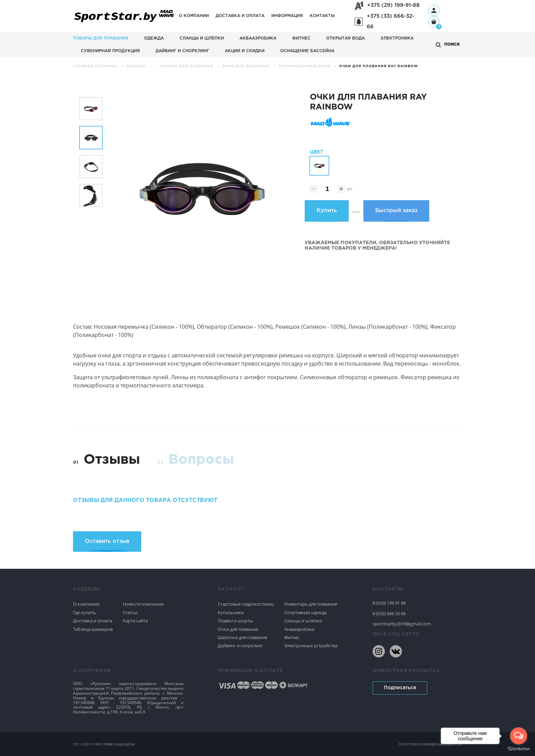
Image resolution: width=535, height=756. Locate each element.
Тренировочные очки (305, 66)
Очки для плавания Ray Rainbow (379, 66)
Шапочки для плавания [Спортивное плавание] (242, 637)
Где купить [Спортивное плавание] (84, 612)
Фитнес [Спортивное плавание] (292, 637)
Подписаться (400, 688)
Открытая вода (345, 38)
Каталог (137, 66)
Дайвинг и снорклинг (182, 51)
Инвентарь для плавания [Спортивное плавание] (311, 604)
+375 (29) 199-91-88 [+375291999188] (393, 5)
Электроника (397, 38)
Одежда (154, 38)
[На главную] (124, 22)
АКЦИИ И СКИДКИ (245, 51)
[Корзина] (434, 22)
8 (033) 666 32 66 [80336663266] (389, 613)
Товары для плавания (101, 38)
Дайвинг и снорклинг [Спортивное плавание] (240, 646)
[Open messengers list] (519, 736)
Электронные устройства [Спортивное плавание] (311, 646)
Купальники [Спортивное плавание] (231, 612)
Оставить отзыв (107, 541)
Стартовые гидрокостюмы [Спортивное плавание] (246, 604)
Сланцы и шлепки (202, 38)
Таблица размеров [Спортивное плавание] (93, 629)
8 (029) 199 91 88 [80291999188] (389, 603)
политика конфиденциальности (430, 744)
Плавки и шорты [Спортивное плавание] (235, 621)
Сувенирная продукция (110, 51)
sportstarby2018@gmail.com (402, 624)
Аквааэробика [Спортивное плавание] (299, 629)
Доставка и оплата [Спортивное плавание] (92, 621)
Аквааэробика (258, 38)
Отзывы (112, 460)
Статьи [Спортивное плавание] (130, 612)
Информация (287, 16)
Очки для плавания (247, 66)
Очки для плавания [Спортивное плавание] (238, 629)
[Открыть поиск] (448, 45)
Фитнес (301, 38)
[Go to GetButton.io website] (519, 749)
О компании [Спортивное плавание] (86, 604)
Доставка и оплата (240, 16)
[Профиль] (434, 10)
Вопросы (201, 460)
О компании (194, 16)
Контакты (322, 16)
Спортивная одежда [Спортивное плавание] (305, 612)
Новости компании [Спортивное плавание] (143, 604)
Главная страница (96, 66)
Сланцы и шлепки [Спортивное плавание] (303, 621)
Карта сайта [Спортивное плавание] (135, 621)
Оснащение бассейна (307, 51)
